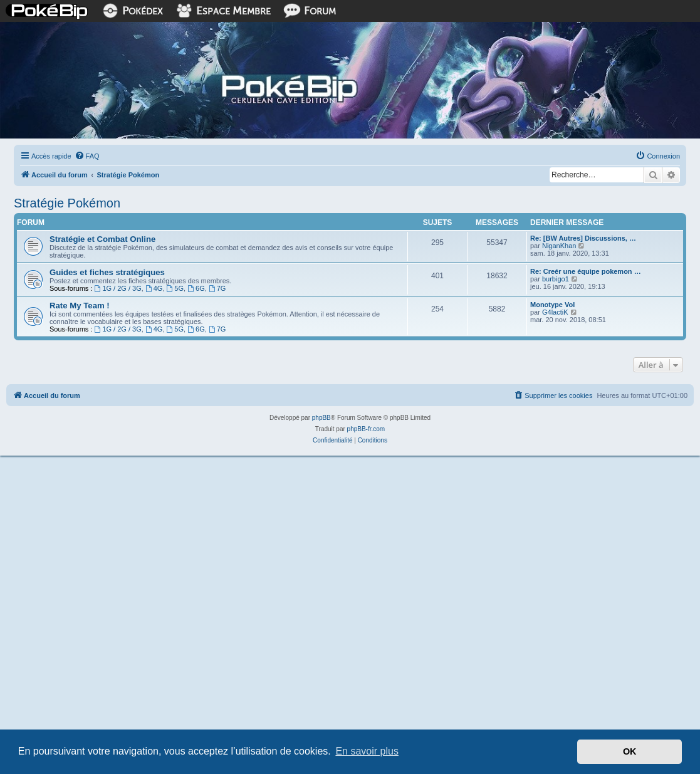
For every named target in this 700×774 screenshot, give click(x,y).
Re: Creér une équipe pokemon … (586, 271)
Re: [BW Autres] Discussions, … (583, 238)
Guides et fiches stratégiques (107, 272)
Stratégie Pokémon (67, 203)
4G (154, 288)
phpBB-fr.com (366, 429)
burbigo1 (556, 279)
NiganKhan (559, 246)
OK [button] (630, 751)
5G (175, 288)
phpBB (321, 418)
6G (196, 288)
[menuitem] (87, 156)
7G (217, 288)
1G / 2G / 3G (118, 288)
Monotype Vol (552, 305)
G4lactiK (555, 312)
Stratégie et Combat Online (102, 239)
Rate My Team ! (80, 306)
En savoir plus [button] (367, 751)
